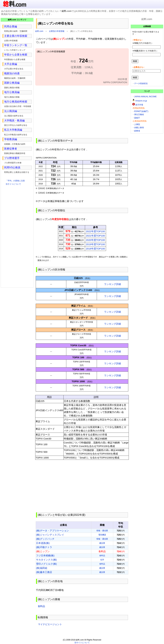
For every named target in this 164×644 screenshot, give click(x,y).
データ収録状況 (141, 83)
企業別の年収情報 (57, 31)
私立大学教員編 (13, 130)
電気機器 (102, 535)
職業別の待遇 (12, 73)
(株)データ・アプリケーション (52, 531)
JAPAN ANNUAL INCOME (145, 97)
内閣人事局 (139, 128)
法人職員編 (11, 111)
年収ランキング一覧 (16, 45)
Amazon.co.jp (141, 101)
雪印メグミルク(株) (46, 564)
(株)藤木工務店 (44, 572)
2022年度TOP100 (95, 231)
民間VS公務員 (12, 168)
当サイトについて (13, 184)
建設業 (102, 543)
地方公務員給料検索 (16, 102)
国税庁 (137, 118)
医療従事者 (11, 149)
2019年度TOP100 (95, 244)
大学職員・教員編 (14, 121)
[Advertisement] (82, 111)
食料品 (102, 556)
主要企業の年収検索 (16, 36)
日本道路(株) (43, 543)
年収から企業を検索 (16, 55)
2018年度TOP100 (95, 249)
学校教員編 (11, 139)
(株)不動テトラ (44, 547)
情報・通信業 (102, 531)
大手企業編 (11, 64)
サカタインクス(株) (46, 560)
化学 (102, 560)
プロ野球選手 (12, 158)
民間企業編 (11, 26)
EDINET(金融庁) (141, 111)
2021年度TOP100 (95, 236)
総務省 (137, 131)
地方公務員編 (12, 92)
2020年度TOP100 (95, 240)
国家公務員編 (12, 83)
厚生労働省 (139, 115)
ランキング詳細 (113, 284)
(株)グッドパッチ (45, 539)
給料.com (39, 31)
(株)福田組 (42, 568)
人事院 (137, 124)
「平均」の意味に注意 (15, 181)
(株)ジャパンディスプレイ (50, 535)
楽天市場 (139, 105)
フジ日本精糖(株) (45, 555)
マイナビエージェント (50, 624)
